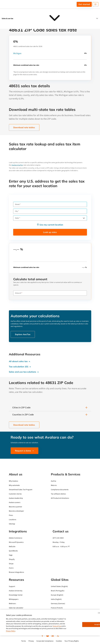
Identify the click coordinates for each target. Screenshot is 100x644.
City (16, 211)
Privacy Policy (11, 631)
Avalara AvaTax (17, 165)
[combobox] (50, 218)
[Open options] (84, 218)
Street (17, 204)
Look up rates (50, 232)
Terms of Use (57, 626)
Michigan (17, 53)
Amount (18, 293)
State (17, 218)
